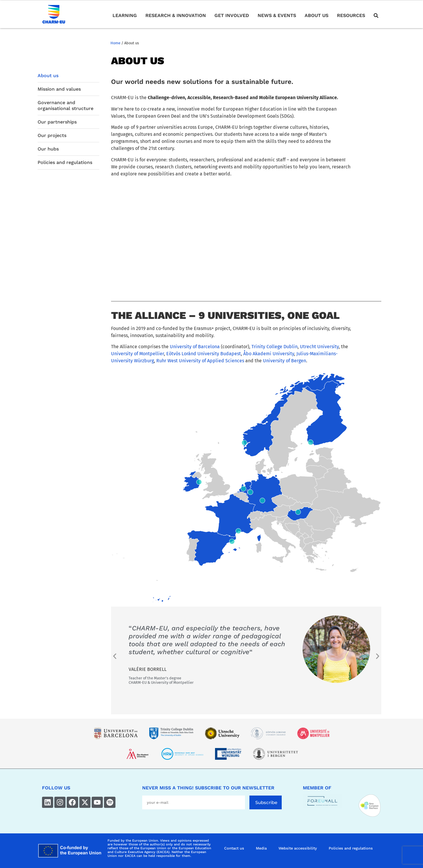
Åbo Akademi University (269, 354)
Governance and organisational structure (66, 105)
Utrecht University (319, 347)
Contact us (234, 848)
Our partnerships (57, 122)
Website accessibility (298, 848)
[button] (115, 656)
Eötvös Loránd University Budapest (204, 354)
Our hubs (48, 149)
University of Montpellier (137, 354)
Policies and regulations (65, 162)
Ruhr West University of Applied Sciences (200, 361)
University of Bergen (284, 361)
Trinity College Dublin (275, 347)
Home (115, 43)
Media (261, 848)
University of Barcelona (195, 347)
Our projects (52, 135)
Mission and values (59, 89)
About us (48, 76)
